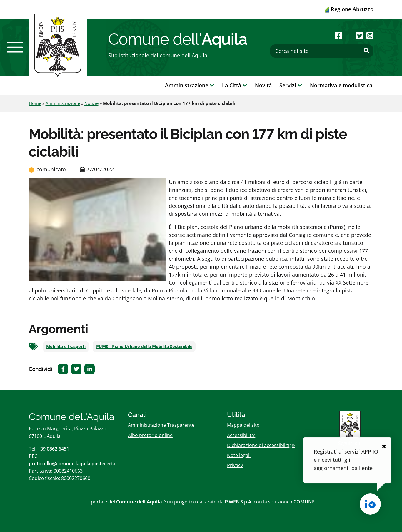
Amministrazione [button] (190, 85)
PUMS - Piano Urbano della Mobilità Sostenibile (144, 347)
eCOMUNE (303, 502)
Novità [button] (263, 85)
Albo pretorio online (150, 435)
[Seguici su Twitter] (360, 35)
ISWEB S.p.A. (239, 502)
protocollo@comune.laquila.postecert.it (73, 464)
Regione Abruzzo (349, 9)
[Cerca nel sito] (322, 51)
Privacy (235, 465)
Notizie (91, 103)
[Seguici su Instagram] (370, 35)
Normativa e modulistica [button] (341, 85)
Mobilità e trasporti (66, 347)
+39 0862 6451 (53, 449)
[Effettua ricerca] (366, 51)
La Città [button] (235, 85)
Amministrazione (63, 103)
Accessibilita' (241, 435)
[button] (15, 47)
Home (35, 103)
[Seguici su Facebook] (338, 35)
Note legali (239, 455)
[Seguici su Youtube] (349, 35)
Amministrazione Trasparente (161, 425)
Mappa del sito (243, 425)
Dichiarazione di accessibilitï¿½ (261, 445)
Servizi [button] (291, 85)
